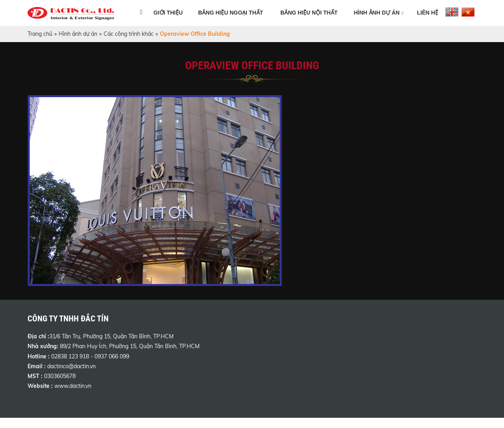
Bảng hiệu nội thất (309, 13)
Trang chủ (40, 34)
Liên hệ (428, 13)
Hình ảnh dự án (377, 13)
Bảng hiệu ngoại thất (231, 13)
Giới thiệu (168, 13)
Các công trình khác (129, 34)
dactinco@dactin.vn (71, 366)
